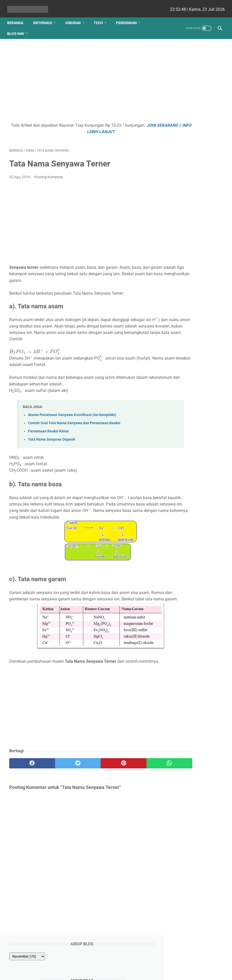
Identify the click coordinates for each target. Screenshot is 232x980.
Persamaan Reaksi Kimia (48, 435)
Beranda (17, 18)
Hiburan (75, 18)
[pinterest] (98, 786)
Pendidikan (128, 18)
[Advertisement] (80, 79)
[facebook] (27, 786)
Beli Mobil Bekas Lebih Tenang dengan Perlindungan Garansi (195, 261)
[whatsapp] (133, 786)
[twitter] (62, 786)
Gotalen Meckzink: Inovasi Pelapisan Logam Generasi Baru (198, 375)
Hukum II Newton (189, 96)
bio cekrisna (105, 972)
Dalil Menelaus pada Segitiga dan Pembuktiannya (192, 165)
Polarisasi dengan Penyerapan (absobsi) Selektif (193, 190)
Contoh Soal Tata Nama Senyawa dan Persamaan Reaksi (74, 426)
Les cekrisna (83, 972)
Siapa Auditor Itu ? (190, 208)
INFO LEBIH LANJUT (98, 129)
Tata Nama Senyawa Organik (51, 443)
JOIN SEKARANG (59, 129)
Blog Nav (18, 28)
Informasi (45, 18)
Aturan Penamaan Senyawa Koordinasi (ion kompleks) (72, 418)
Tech (100, 18)
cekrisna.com (149, 972)
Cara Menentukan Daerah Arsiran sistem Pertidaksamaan (194, 227)
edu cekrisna (126, 972)
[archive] (187, 57)
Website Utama (116, 961)
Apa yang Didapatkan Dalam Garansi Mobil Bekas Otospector (194, 311)
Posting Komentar (49, 174)
